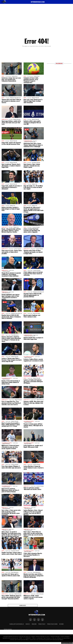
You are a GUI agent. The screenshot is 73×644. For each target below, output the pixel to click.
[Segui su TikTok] (42, 620)
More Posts (23, 606)
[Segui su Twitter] (34, 620)
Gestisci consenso (8, 630)
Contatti (28, 625)
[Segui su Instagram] (38, 620)
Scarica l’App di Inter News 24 (17, 625)
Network (61, 625)
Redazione (34, 625)
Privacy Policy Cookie (52, 625)
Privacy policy (42, 625)
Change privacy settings (67, 643)
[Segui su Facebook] (30, 620)
